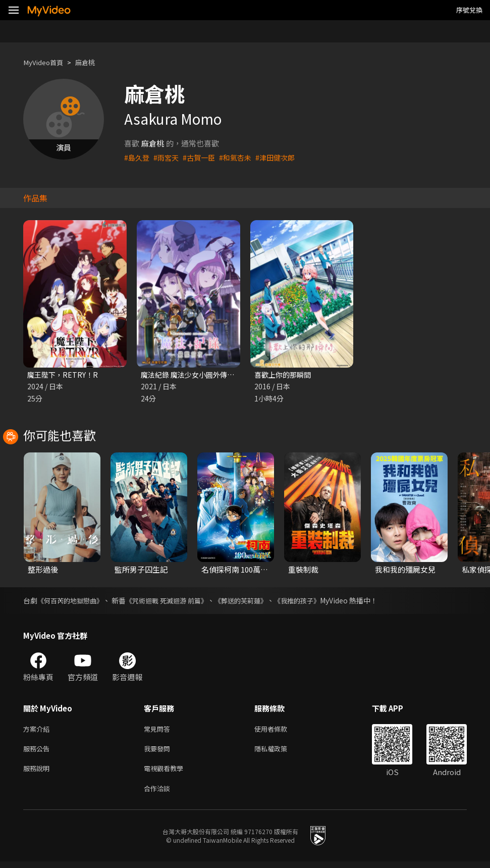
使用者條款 (279, 730)
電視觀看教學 (167, 773)
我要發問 (159, 752)
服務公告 (38, 752)
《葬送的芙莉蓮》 (254, 601)
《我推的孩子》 (314, 601)
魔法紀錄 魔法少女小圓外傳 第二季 (199, 375)
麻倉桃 (93, 62)
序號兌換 (469, 10)
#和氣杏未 (241, 157)
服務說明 (38, 773)
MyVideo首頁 (46, 62)
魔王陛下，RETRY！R (64, 375)
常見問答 (159, 730)
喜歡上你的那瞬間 (285, 375)
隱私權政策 (279, 752)
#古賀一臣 (203, 157)
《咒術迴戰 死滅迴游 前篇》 (175, 601)
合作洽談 (159, 794)
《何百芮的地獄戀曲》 (73, 601)
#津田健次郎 (283, 157)
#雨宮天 (168, 157)
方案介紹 (38, 730)
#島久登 (138, 157)
